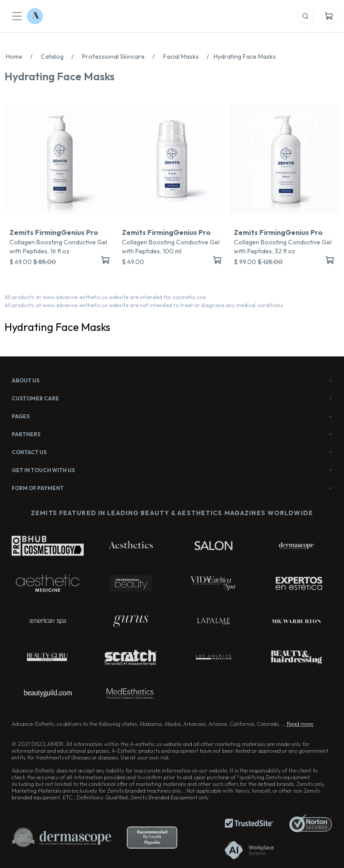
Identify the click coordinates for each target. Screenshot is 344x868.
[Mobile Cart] (329, 16)
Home (21, 56)
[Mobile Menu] (17, 16)
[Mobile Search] (305, 16)
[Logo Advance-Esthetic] (35, 16)
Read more (300, 724)
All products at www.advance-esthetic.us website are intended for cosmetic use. (106, 297)
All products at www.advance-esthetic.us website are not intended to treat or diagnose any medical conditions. (144, 305)
